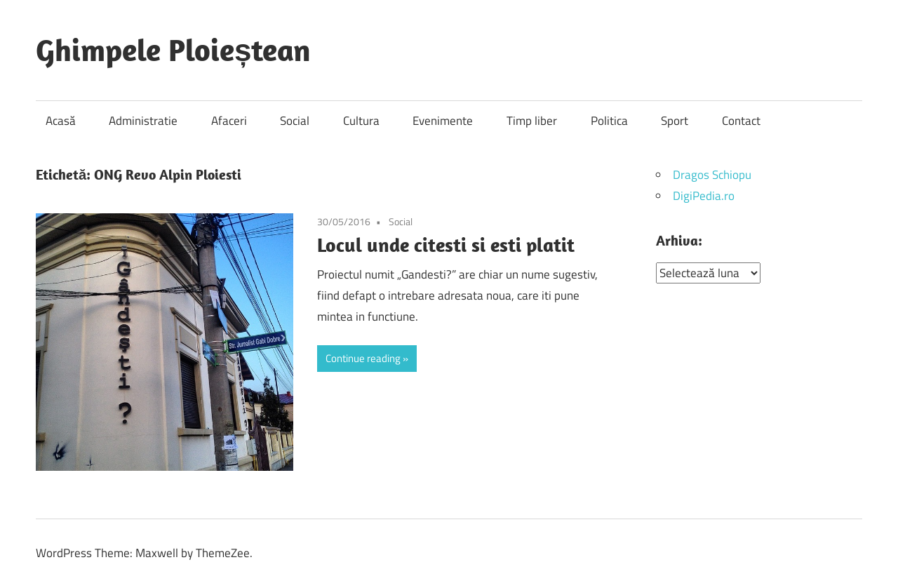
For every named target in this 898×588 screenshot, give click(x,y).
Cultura (361, 121)
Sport (675, 121)
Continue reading (363, 358)
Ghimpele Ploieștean (173, 50)
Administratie (143, 121)
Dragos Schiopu (712, 175)
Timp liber (532, 121)
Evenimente (443, 121)
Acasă (61, 121)
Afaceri (229, 121)
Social (295, 121)
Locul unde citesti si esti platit (446, 245)
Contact (741, 121)
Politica (609, 121)
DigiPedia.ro (704, 196)
